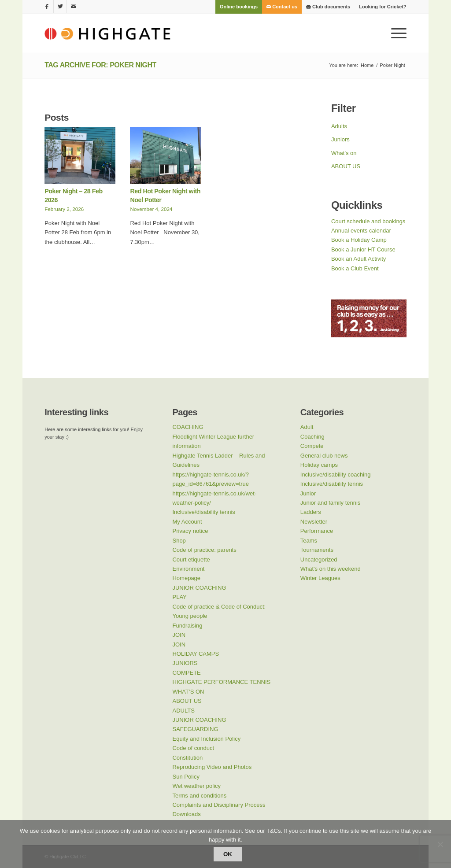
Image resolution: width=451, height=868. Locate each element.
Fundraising (187, 626)
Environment (188, 569)
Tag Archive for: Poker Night (100, 65)
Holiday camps (319, 465)
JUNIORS (185, 663)
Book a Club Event (355, 268)
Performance (317, 531)
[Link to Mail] (74, 7)
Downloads (186, 814)
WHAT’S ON (188, 692)
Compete (312, 446)
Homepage (186, 578)
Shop (179, 541)
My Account (187, 522)
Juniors (340, 139)
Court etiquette (191, 560)
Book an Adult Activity (359, 259)
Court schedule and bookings (368, 221)
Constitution (187, 758)
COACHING (188, 427)
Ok (228, 854)
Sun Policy (186, 777)
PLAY (179, 597)
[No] (440, 844)
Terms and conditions (199, 796)
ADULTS (183, 711)
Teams (309, 541)
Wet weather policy (196, 786)
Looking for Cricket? (383, 7)
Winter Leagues (320, 578)
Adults (339, 126)
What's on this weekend (331, 569)
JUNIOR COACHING (199, 588)
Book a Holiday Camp (359, 240)
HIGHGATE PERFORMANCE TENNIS (221, 682)
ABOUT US (346, 166)
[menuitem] (239, 7)
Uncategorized (319, 560)
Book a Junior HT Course (363, 249)
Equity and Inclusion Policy (206, 739)
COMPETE (186, 673)
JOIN (179, 635)
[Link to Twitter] (60, 7)
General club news (324, 456)
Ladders (311, 512)
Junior (308, 493)
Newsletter (314, 522)
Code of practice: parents (204, 550)
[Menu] (396, 33)
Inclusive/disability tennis (203, 512)
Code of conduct (193, 748)
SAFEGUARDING (195, 729)
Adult (307, 427)
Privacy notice (190, 531)
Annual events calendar (361, 231)
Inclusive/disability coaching (336, 475)
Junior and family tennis (331, 503)
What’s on (344, 153)
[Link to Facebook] (47, 7)
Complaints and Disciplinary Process (219, 805)
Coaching (312, 437)
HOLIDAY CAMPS (196, 654)
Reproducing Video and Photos (212, 767)
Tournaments (317, 550)
